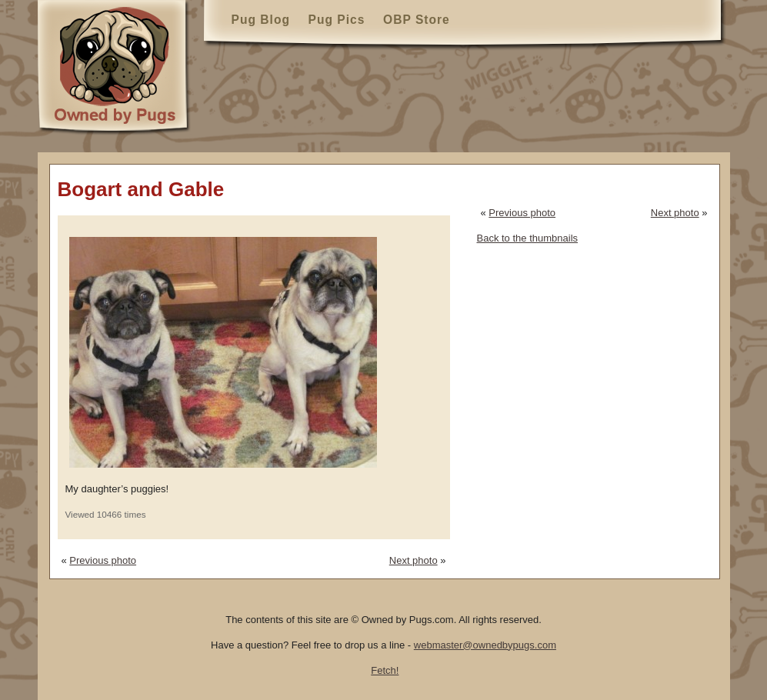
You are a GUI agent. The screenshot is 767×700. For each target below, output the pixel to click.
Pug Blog (261, 20)
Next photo (414, 560)
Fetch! (385, 670)
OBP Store (417, 20)
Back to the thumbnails (528, 238)
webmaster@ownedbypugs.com (485, 645)
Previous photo (103, 560)
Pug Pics (337, 20)
